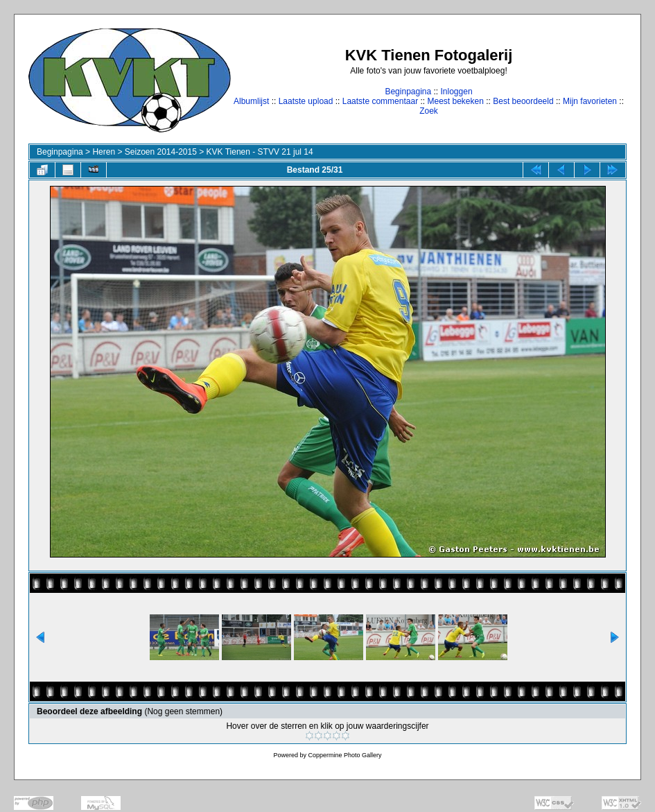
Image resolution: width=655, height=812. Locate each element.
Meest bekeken (455, 101)
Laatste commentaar (380, 101)
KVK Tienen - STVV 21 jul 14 (260, 152)
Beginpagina (408, 92)
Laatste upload (306, 101)
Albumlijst (251, 101)
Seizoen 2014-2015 (161, 152)
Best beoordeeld (523, 101)
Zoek (429, 111)
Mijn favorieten (590, 101)
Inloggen (457, 92)
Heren (104, 152)
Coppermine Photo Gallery (344, 755)
